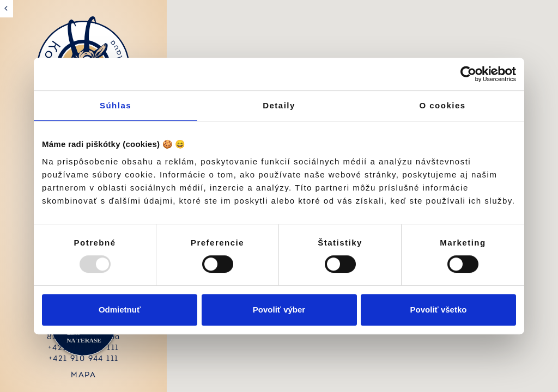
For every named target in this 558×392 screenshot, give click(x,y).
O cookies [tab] (442, 105)
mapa (82, 375)
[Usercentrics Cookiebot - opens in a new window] (468, 74)
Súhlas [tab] (116, 105)
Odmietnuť (120, 310)
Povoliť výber (279, 310)
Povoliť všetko (439, 310)
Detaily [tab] (279, 105)
